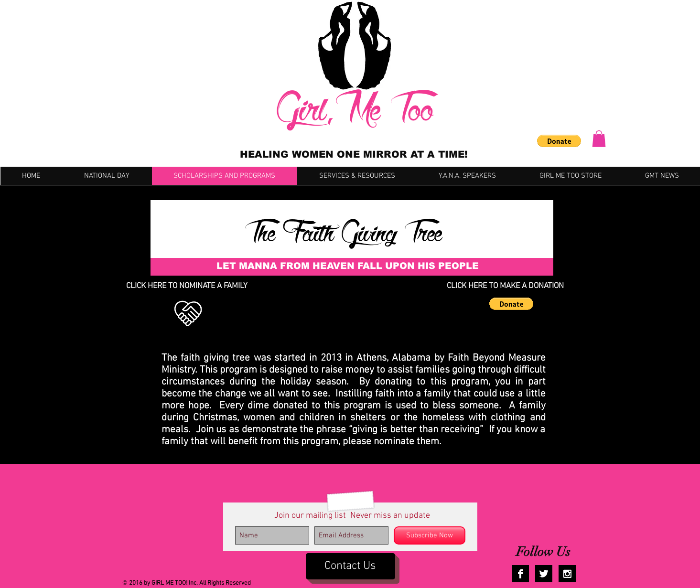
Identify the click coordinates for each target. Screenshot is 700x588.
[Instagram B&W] (567, 574)
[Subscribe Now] (430, 535)
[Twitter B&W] (544, 574)
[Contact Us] (350, 566)
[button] (559, 141)
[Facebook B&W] (520, 574)
